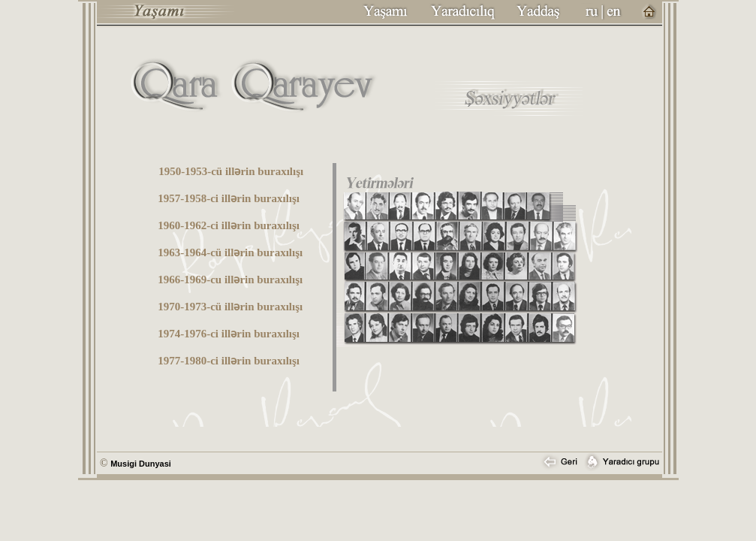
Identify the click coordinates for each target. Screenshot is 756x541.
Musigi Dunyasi (141, 464)
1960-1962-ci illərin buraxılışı (229, 225)
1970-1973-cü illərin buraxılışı (230, 307)
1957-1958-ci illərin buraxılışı (229, 198)
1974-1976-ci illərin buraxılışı (229, 334)
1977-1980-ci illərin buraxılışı (229, 361)
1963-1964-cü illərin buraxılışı (230, 252)
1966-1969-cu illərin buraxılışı (230, 280)
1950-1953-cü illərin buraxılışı (231, 171)
